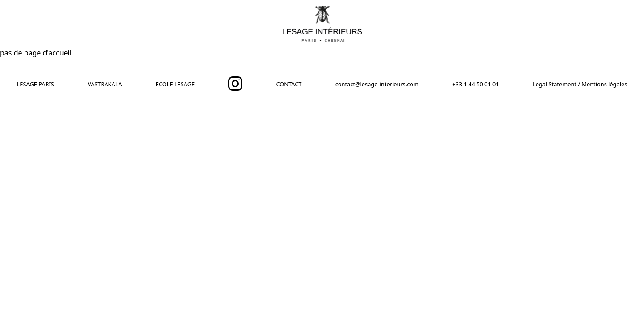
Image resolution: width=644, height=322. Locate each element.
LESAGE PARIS (36, 84)
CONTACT (289, 84)
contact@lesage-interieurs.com (377, 84)
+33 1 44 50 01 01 (475, 84)
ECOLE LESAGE (175, 84)
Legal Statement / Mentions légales (580, 84)
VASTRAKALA (105, 84)
